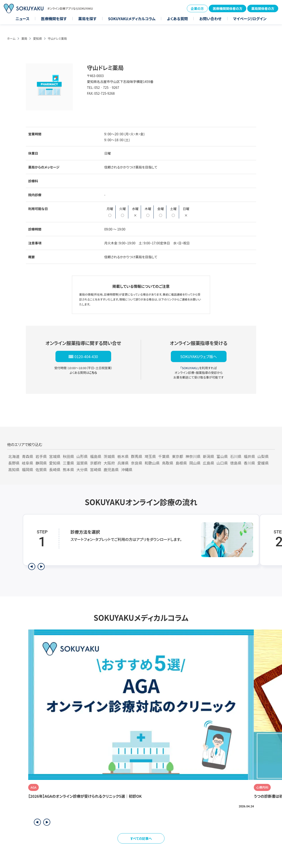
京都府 (96, 463)
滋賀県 (82, 463)
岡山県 (195, 463)
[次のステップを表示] (41, 567)
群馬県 (137, 456)
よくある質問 (177, 19)
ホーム (11, 38)
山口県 (222, 463)
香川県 (249, 463)
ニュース (22, 19)
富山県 (222, 456)
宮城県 (55, 456)
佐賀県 (41, 469)
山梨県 (263, 456)
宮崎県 (96, 469)
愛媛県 (263, 463)
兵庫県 (123, 463)
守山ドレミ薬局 (57, 38)
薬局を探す (87, 19)
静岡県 (41, 463)
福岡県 (27, 469)
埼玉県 (150, 456)
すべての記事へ (141, 838)
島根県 (181, 463)
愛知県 (38, 38)
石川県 (236, 456)
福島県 (96, 456)
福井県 (249, 456)
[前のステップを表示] (32, 567)
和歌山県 (152, 463)
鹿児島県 (111, 469)
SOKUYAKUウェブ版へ (199, 356)
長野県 (14, 463)
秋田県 (68, 456)
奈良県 (137, 463)
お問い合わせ (210, 19)
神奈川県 (193, 456)
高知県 (14, 469)
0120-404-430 (86, 356)
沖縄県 (127, 469)
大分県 (82, 469)
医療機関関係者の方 (227, 8)
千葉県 (164, 456)
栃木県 (123, 456)
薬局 (24, 38)
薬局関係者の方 (263, 8)
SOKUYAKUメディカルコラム (132, 19)
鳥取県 (168, 463)
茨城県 (109, 456)
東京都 (177, 456)
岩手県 (41, 456)
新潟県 (208, 456)
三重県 (68, 463)
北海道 (14, 456)
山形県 (82, 456)
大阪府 (109, 463)
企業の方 (197, 8)
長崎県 (55, 469)
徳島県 (236, 463)
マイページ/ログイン (250, 19)
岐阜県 (27, 463)
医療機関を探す (54, 19)
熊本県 (68, 469)
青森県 (27, 456)
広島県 (208, 463)
